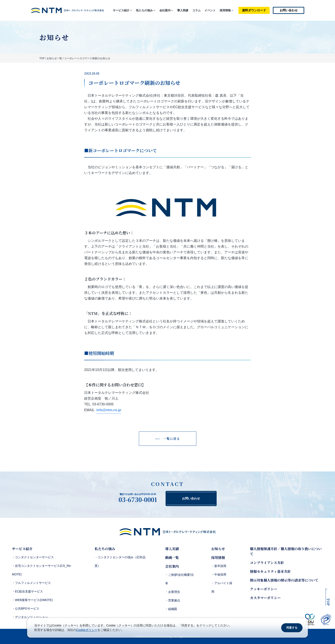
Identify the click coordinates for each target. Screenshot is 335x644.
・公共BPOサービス (26, 609)
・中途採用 (219, 575)
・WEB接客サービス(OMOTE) (32, 600)
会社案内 (165, 10)
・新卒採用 (219, 566)
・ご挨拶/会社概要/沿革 (179, 579)
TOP (42, 58)
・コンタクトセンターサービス (33, 557)
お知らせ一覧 (54, 58)
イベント (210, 10)
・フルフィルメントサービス (31, 583)
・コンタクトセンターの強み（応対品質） (120, 561)
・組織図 (171, 609)
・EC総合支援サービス (27, 591)
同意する (292, 628)
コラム (196, 10)
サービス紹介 (121, 10)
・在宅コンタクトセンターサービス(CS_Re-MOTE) (42, 570)
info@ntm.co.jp (109, 410)
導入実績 (183, 10)
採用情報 (225, 10)
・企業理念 (173, 592)
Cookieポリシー (87, 630)
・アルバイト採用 (222, 587)
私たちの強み (144, 10)
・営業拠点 (173, 600)
